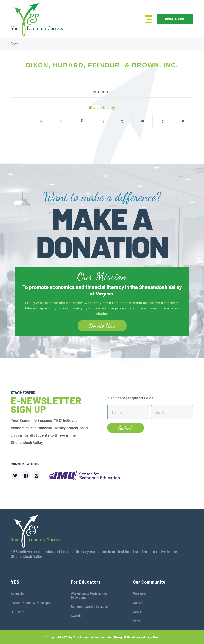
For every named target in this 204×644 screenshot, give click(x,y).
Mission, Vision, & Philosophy (31, 603)
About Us (17, 594)
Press (137, 621)
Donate (138, 603)
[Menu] (146, 19)
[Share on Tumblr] (122, 121)
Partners (139, 594)
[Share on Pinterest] (82, 121)
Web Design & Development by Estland (134, 637)
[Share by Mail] (183, 121)
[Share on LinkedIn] (102, 121)
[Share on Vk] (143, 121)
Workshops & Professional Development (89, 595)
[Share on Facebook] (21, 121)
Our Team (17, 612)
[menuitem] (146, 19)
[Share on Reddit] (163, 121)
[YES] (37, 20)
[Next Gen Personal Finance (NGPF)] (3, 322)
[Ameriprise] (201, 322)
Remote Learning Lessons (89, 606)
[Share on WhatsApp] (62, 121)
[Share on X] (42, 121)
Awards (76, 616)
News (15, 44)
